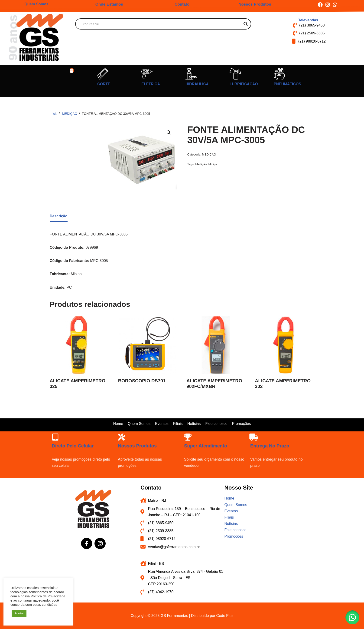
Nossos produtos (136, 445)
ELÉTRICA (151, 84)
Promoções (242, 424)
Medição (201, 164)
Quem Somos (36, 4)
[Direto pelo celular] (53, 435)
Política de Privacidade (48, 596)
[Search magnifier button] (246, 24)
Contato (182, 4)
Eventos (162, 424)
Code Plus (225, 616)
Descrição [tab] (59, 216)
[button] (72, 71)
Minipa (213, 164)
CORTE (104, 84)
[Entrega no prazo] (251, 435)
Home (118, 424)
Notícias (194, 424)
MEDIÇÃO (70, 114)
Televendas (308, 20)
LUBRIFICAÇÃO (244, 84)
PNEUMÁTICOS (287, 84)
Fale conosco (216, 424)
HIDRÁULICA (197, 84)
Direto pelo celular (72, 445)
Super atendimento (205, 445)
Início (54, 114)
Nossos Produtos (255, 4)
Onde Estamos (109, 4)
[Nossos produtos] (119, 435)
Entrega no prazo (269, 445)
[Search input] (161, 24)
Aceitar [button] (19, 613)
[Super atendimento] (185, 435)
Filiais (178, 424)
